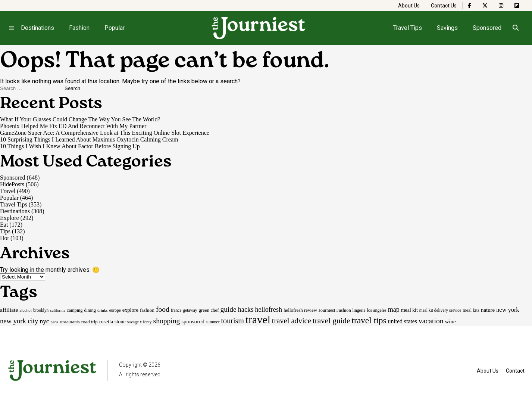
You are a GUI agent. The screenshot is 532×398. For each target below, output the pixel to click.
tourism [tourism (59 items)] (232, 321)
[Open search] (516, 28)
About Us (409, 6)
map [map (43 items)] (394, 310)
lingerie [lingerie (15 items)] (359, 310)
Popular (115, 28)
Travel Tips (408, 28)
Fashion (79, 28)
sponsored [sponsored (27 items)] (193, 321)
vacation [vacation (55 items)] (431, 321)
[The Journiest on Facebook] (470, 6)
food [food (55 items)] (163, 309)
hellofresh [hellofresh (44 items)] (268, 310)
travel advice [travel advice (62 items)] (292, 321)
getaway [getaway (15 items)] (190, 310)
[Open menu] (12, 28)
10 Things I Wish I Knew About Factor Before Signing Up (70, 146)
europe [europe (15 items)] (115, 310)
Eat (4, 225)
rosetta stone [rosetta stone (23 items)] (112, 321)
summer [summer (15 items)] (213, 322)
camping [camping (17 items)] (75, 310)
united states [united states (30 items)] (403, 321)
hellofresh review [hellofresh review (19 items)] (300, 310)
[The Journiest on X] (485, 6)
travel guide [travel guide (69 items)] (331, 321)
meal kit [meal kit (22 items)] (409, 310)
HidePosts (12, 184)
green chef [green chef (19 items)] (209, 310)
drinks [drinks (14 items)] (103, 310)
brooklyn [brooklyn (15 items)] (41, 310)
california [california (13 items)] (58, 310)
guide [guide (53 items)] (229, 309)
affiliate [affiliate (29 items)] (9, 310)
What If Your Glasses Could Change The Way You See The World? (80, 119)
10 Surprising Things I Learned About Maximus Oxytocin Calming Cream (89, 139)
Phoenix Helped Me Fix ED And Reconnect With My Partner (73, 126)
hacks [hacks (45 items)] (246, 310)
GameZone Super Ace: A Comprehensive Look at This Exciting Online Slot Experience (105, 133)
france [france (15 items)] (176, 310)
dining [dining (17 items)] (90, 310)
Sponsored (487, 28)
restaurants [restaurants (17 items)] (70, 322)
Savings (447, 28)
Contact (515, 371)
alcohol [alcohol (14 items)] (26, 310)
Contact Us (444, 6)
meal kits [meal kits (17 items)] (471, 310)
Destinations (37, 28)
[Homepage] (259, 28)
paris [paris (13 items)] (55, 322)
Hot (4, 238)
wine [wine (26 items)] (450, 321)
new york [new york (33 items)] (508, 310)
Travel (8, 191)
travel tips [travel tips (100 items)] (369, 320)
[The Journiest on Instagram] (501, 6)
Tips (5, 231)
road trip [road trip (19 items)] (90, 322)
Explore (10, 218)
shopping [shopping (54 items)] (167, 321)
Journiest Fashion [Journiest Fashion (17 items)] (335, 310)
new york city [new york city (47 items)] (19, 321)
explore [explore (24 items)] (130, 310)
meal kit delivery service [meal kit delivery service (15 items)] (440, 310)
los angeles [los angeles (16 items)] (376, 310)
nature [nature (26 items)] (488, 310)
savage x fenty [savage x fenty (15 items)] (140, 322)
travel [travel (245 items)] (258, 320)
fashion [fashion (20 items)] (147, 310)
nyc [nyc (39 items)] (44, 321)
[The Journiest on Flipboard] (517, 6)
